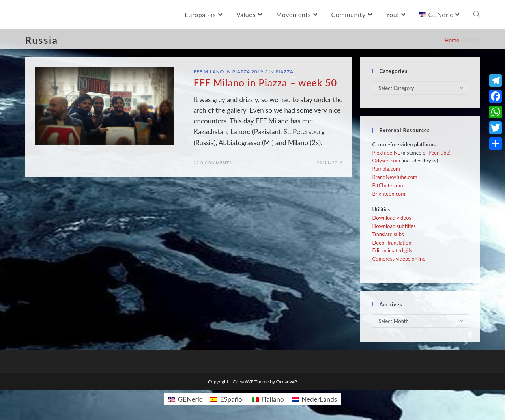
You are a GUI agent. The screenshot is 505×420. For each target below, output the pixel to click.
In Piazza (281, 72)
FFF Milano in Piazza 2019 (229, 72)
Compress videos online (399, 259)
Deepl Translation (392, 243)
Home (452, 40)
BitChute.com (387, 185)
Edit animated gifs (392, 250)
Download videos (392, 218)
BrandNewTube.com (395, 177)
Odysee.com (386, 161)
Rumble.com (386, 169)
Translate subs (388, 234)
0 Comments (216, 163)
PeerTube (439, 153)
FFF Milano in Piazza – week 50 (265, 83)
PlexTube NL (386, 153)
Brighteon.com (388, 194)
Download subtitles (394, 226)
